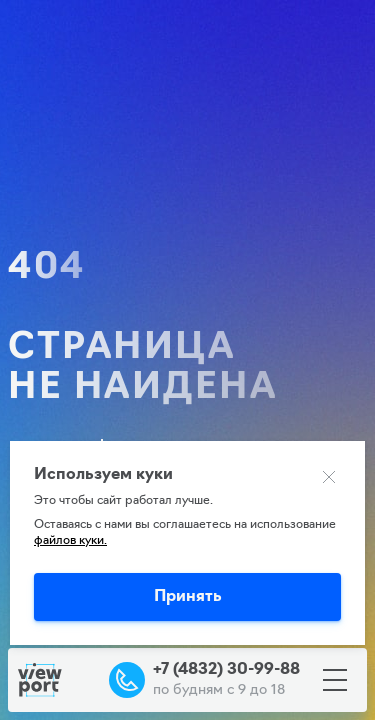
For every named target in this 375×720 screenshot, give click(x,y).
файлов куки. (70, 541)
